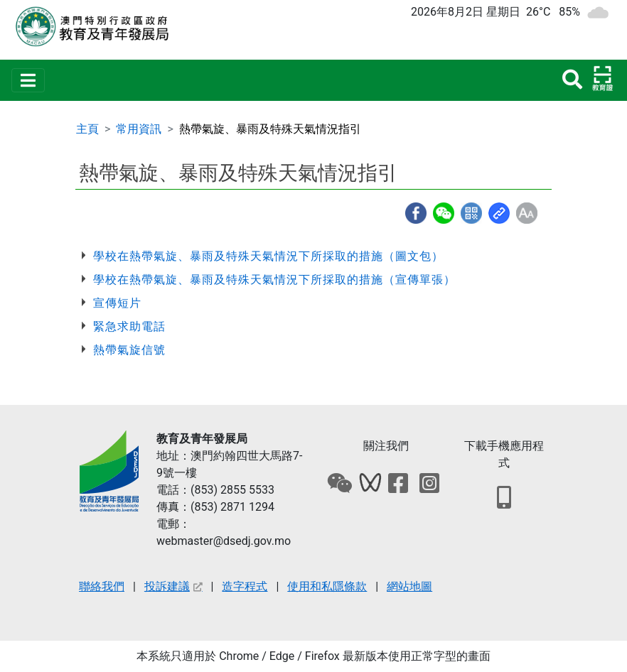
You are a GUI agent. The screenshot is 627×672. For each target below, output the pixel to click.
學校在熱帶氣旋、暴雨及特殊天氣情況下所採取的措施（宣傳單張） (274, 280)
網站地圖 (409, 586)
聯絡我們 (102, 586)
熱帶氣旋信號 (129, 350)
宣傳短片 (117, 303)
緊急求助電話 (129, 326)
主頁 (87, 129)
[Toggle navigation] (28, 80)
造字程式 (245, 586)
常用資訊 (139, 129)
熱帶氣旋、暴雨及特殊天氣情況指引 (270, 129)
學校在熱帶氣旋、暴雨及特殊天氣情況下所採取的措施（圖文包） (268, 256)
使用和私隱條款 (327, 586)
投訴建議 (173, 586)
